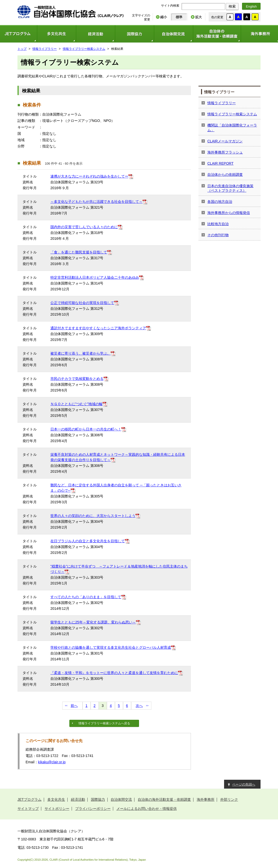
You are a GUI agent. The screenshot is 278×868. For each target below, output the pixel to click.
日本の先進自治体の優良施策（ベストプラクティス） (230, 188)
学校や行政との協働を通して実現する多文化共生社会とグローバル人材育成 (111, 647)
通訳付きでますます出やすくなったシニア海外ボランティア (98, 328)
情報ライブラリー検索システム (84, 49)
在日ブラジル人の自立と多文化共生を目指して (88, 541)
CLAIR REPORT (220, 163)
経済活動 (95, 34)
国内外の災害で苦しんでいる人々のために (84, 227)
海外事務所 (206, 799)
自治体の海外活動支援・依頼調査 (217, 34)
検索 (232, 6)
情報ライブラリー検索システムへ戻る (104, 723)
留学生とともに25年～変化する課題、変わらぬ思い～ (93, 622)
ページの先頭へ (244, 784)
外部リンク (229, 799)
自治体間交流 (173, 34)
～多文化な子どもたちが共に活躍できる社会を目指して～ (96, 202)
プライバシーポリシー (93, 809)
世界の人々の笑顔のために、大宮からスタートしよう (93, 516)
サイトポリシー (57, 809)
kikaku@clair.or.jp (52, 762)
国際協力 (134, 34)
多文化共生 (56, 34)
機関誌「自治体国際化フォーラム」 (232, 127)
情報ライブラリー (45, 49)
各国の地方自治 (220, 202)
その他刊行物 (218, 235)
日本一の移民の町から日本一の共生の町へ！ (86, 429)
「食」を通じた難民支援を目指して (79, 252)
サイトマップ (28, 809)
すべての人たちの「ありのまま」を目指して (86, 597)
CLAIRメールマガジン (225, 141)
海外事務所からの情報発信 (229, 213)
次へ (139, 706)
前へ (74, 706)
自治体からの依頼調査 (225, 175)
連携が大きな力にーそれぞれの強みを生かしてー (89, 176)
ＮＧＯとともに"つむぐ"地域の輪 (76, 404)
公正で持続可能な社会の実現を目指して (82, 303)
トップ (22, 49)
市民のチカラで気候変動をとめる (77, 379)
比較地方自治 (218, 224)
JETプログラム (29, 799)
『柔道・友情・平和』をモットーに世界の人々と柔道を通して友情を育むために (114, 673)
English (251, 6)
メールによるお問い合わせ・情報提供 (147, 809)
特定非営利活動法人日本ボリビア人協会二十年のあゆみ (95, 277)
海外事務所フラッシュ (225, 152)
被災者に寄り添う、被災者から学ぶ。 (81, 353)
